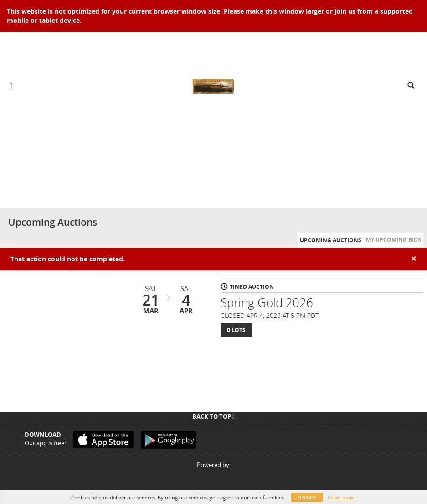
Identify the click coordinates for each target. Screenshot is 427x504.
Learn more (341, 497)
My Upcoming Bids (394, 240)
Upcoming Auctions (331, 240)
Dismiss (307, 497)
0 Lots (236, 330)
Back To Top (213, 416)
